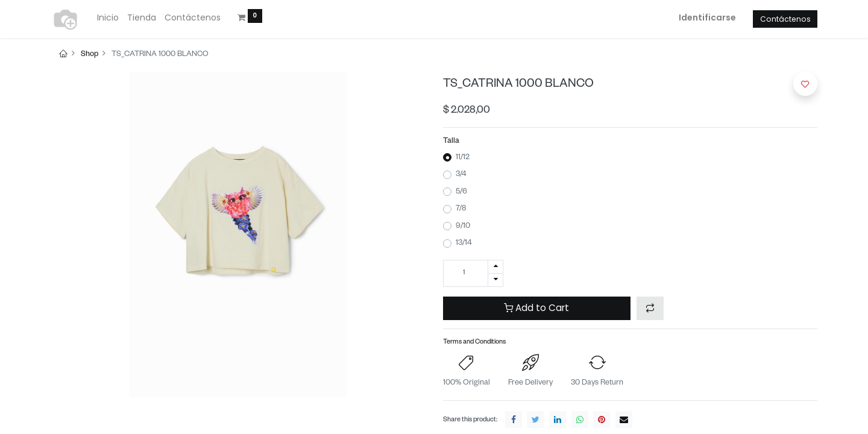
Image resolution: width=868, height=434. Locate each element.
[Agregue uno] (495, 267)
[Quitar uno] (495, 280)
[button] (650, 308)
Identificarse (707, 17)
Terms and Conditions (474, 343)
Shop (90, 55)
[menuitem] (108, 18)
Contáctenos (785, 19)
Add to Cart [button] (536, 308)
